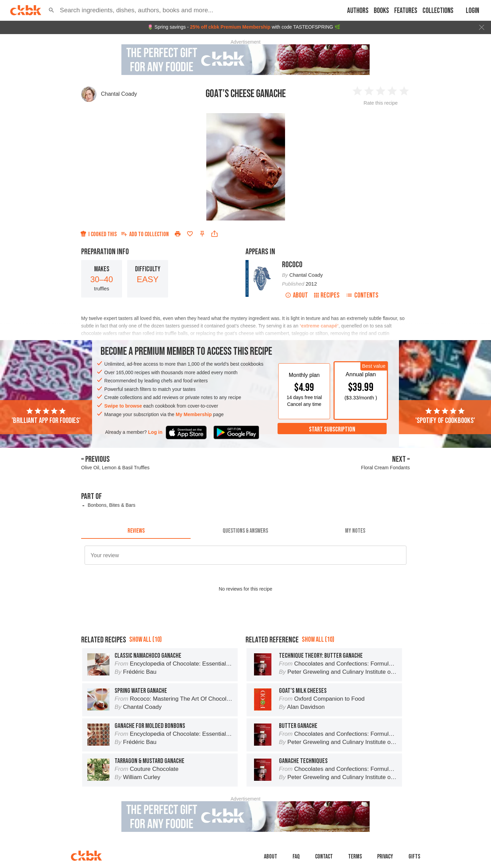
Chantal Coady (119, 94)
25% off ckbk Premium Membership (230, 27)
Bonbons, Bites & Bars (111, 505)
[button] (51, 10)
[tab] (136, 531)
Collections (438, 11)
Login (472, 11)
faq (296, 857)
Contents (362, 295)
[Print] (178, 234)
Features (406, 11)
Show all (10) (145, 639)
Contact (324, 857)
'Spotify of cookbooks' (445, 416)
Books (381, 11)
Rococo (292, 265)
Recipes (327, 295)
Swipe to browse (123, 406)
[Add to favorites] (190, 234)
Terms (355, 857)
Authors (358, 11)
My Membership (194, 414)
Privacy (385, 857)
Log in (155, 432)
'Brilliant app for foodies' (46, 416)
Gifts (414, 857)
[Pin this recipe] (202, 234)
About (296, 295)
